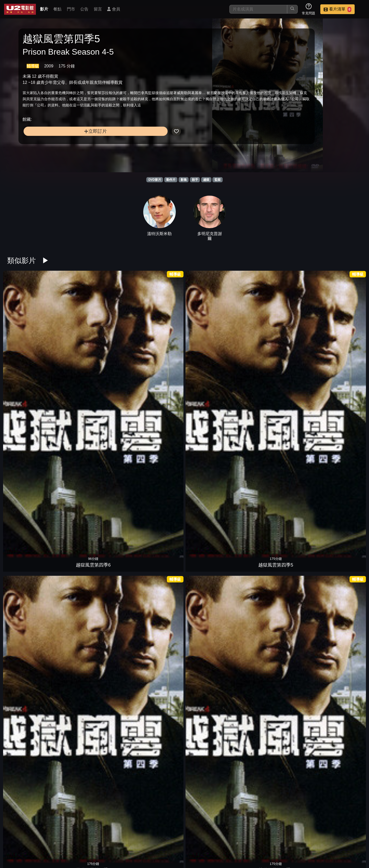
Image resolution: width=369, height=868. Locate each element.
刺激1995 (162, 412)
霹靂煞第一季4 (207, 491)
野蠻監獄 (72, 725)
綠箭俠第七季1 (27, 647)
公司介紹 (327, 838)
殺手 (195, 180)
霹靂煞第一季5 (162, 491)
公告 (84, 9)
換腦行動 (252, 647)
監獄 (218, 180)
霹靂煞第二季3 (27, 491)
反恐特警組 (342, 725)
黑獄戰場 (72, 412)
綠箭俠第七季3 (297, 569)
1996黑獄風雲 (207, 804)
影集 (184, 180)
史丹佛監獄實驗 (297, 647)
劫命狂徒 (72, 647)
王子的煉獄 (207, 647)
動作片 (171, 180)
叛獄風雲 (117, 725)
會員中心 (352, 838)
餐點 (57, 9)
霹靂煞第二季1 (117, 491)
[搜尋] (258, 9)
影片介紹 (176, 838)
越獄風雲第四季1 (252, 334)
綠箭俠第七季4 (252, 569)
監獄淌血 (297, 725)
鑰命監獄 (297, 334)
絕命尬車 (207, 725)
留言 (98, 9)
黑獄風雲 (162, 804)
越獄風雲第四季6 (27, 334)
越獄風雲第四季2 (207, 334)
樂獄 (117, 569)
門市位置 (227, 838)
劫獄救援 (27, 569)
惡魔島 (27, 412)
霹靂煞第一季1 (342, 491)
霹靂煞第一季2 (297, 491)
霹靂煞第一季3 (252, 491)
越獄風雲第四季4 (117, 334)
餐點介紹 (201, 838)
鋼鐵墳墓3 (342, 334)
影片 (44, 9)
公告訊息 (252, 838)
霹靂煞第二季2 (72, 491)
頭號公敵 (252, 412)
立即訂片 (63, 150)
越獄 (206, 180)
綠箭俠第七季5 (207, 569)
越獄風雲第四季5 (72, 334)
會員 (114, 9)
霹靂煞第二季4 (342, 412)
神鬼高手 (342, 647)
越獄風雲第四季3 (162, 334)
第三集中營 (207, 412)
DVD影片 (155, 180)
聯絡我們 (277, 838)
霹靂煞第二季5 (297, 412)
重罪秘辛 (252, 725)
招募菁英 (302, 838)
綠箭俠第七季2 (342, 569)
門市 (71, 9)
